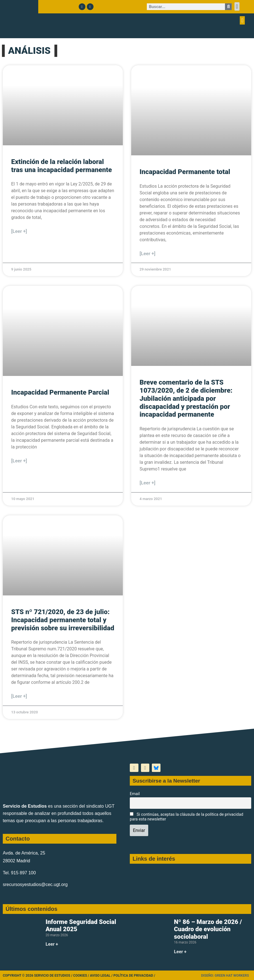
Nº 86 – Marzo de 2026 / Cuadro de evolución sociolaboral (208, 929)
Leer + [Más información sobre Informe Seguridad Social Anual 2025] (52, 944)
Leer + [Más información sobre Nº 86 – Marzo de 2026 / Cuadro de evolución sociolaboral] (180, 952)
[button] (237, 6)
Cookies (80, 976)
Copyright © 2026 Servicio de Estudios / (38, 976)
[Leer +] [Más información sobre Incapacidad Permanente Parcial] (19, 461)
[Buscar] (228, 7)
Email (135, 794)
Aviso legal (100, 976)
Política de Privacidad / (134, 976)
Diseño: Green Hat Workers (225, 976)
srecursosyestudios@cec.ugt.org (35, 884)
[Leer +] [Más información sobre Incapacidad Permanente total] (148, 254)
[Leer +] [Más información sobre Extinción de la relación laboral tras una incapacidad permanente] (19, 231)
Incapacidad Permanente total (185, 172)
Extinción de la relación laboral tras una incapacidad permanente (62, 166)
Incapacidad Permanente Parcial (60, 392)
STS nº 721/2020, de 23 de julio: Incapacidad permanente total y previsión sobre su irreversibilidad (63, 620)
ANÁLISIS (29, 50)
